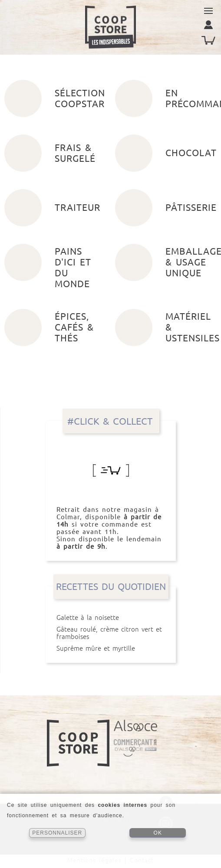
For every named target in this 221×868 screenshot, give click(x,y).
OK (158, 833)
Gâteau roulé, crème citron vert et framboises (111, 633)
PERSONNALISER (57, 833)
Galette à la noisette (111, 617)
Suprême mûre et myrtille (111, 648)
